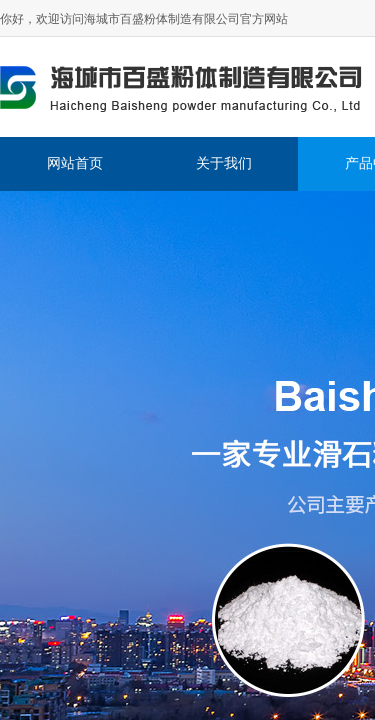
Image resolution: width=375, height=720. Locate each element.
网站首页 (75, 163)
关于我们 (224, 163)
